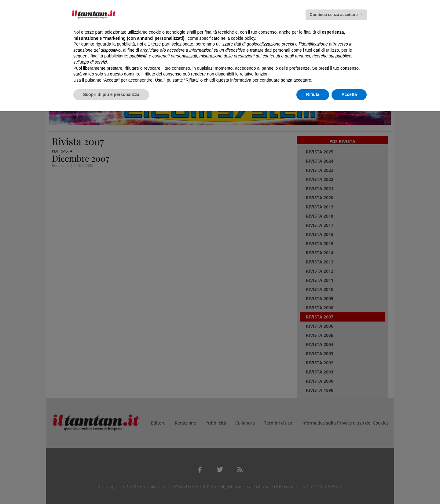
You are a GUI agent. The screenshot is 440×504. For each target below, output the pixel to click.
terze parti (161, 44)
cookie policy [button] (243, 38)
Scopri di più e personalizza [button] (111, 94)
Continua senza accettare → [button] (336, 15)
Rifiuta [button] (313, 94)
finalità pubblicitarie (109, 56)
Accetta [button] (349, 94)
